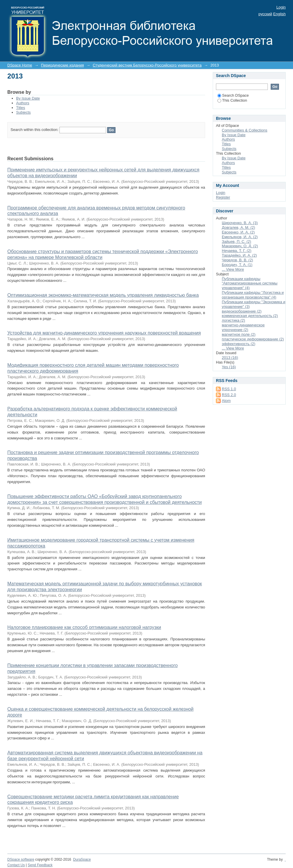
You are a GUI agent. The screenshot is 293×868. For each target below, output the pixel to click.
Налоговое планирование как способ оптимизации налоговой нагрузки (84, 627)
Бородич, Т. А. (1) (237, 265)
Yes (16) (229, 367)
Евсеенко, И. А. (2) (238, 232)
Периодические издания (62, 65)
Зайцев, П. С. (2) (236, 242)
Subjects (23, 112)
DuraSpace (82, 860)
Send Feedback (40, 865)
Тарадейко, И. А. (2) (239, 255)
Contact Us (16, 865)
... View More (233, 269)
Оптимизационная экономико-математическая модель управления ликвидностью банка (103, 295)
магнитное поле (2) (239, 334)
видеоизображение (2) (242, 311)
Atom (226, 401)
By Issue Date (28, 98)
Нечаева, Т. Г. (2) (237, 251)
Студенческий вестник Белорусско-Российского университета (147, 65)
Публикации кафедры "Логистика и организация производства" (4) (253, 295)
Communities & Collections (245, 130)
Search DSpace (233, 95)
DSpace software (21, 860)
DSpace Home (20, 65)
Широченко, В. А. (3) (240, 223)
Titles (21, 108)
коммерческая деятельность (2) (250, 316)
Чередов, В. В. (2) (237, 260)
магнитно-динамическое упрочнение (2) (243, 327)
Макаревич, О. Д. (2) (240, 246)
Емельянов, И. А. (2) (240, 237)
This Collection (232, 100)
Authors (23, 103)
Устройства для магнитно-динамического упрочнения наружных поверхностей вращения (104, 333)
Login (281, 7)
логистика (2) (233, 320)
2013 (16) (230, 358)
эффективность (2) (239, 344)
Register (223, 197)
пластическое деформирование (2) (253, 339)
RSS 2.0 (229, 395)
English (279, 14)
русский (265, 14)
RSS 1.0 (229, 389)
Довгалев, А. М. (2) (239, 227)
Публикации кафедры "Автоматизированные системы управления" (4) (250, 283)
